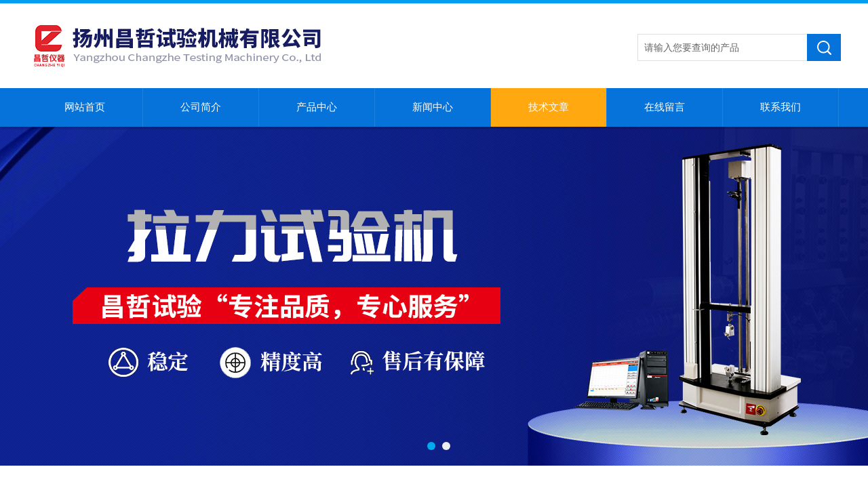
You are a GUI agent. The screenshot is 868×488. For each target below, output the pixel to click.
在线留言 (665, 107)
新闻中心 (433, 107)
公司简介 (201, 107)
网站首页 (85, 107)
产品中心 (317, 107)
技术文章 (549, 107)
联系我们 (781, 107)
